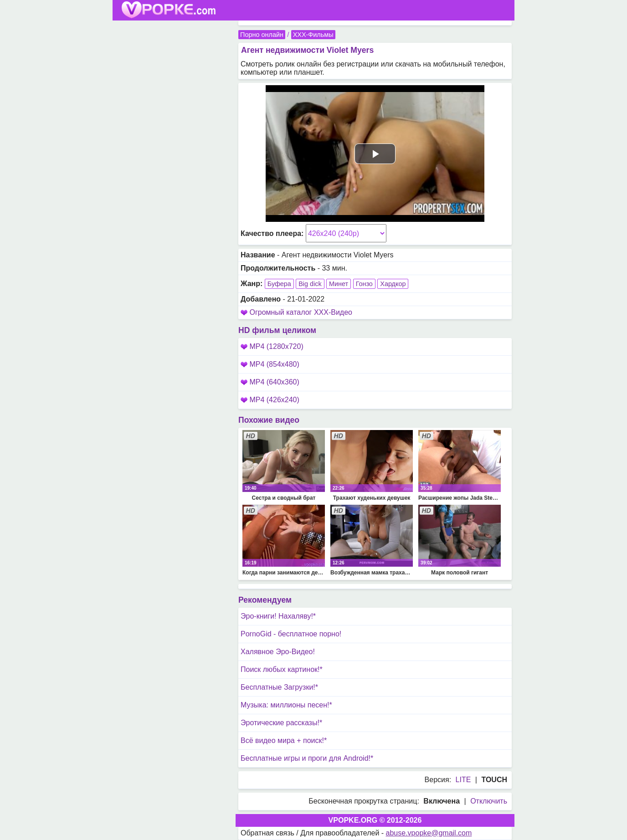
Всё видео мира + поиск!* (284, 740)
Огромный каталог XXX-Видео (301, 312)
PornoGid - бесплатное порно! (291, 634)
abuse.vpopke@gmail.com (429, 833)
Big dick (310, 284)
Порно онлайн (262, 35)
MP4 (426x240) (270, 400)
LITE (463, 780)
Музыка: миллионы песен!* (286, 705)
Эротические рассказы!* (281, 723)
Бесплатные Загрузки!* (279, 687)
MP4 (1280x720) (272, 346)
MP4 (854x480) (270, 364)
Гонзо (364, 284)
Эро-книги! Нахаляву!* (278, 616)
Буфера (279, 284)
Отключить (489, 801)
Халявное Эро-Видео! (278, 652)
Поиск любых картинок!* (282, 669)
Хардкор (393, 284)
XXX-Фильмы (313, 35)
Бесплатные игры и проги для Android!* (307, 758)
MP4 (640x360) (270, 382)
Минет (339, 284)
